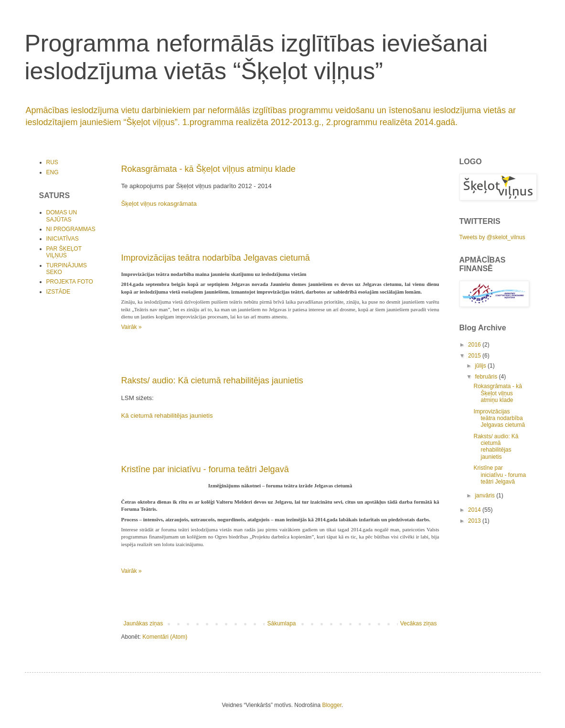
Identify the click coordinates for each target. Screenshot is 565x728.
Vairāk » (132, 327)
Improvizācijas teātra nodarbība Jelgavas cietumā (216, 258)
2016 (475, 345)
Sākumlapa (281, 623)
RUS (52, 162)
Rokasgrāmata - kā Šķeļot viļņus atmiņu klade (208, 169)
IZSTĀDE (59, 292)
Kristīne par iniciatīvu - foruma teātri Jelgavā (205, 469)
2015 (475, 356)
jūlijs (481, 366)
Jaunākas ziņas (144, 623)
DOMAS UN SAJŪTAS (62, 216)
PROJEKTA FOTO (70, 282)
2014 (475, 510)
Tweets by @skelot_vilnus (492, 237)
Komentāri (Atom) (165, 637)
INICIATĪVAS (63, 239)
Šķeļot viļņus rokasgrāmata (159, 204)
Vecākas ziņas (419, 623)
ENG (53, 172)
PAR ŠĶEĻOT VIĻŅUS (64, 252)
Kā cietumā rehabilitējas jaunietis (167, 416)
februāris (487, 377)
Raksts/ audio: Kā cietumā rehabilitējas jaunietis (212, 380)
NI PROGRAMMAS (71, 229)
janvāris (485, 496)
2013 (475, 521)
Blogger (332, 705)
